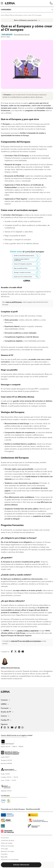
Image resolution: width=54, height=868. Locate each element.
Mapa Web (4, 857)
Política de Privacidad (7, 846)
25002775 (7, 757)
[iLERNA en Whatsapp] (23, 727)
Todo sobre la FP (7, 35)
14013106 (16, 777)
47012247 (9, 791)
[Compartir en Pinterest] (19, 652)
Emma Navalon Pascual (22, 35)
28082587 (21, 747)
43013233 (10, 760)
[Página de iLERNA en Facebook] (2, 727)
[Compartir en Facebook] (12, 652)
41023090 (7, 774)
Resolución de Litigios (7, 851)
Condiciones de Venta (8, 841)
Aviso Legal (4, 849)
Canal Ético (4, 854)
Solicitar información (21, 865)
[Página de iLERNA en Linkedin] (20, 727)
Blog (7, 15)
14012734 (9, 777)
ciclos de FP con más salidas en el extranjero (26, 641)
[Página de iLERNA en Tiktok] (16, 727)
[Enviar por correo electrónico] (23, 652)
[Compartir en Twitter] (15, 652)
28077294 (8, 747)
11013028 (7, 780)
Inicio (3, 15)
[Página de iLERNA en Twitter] (9, 727)
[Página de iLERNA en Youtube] (13, 727)
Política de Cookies (7, 843)
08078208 (10, 764)
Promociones (5, 838)
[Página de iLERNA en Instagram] (5, 727)
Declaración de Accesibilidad (10, 860)
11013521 (14, 780)
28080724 (15, 747)
